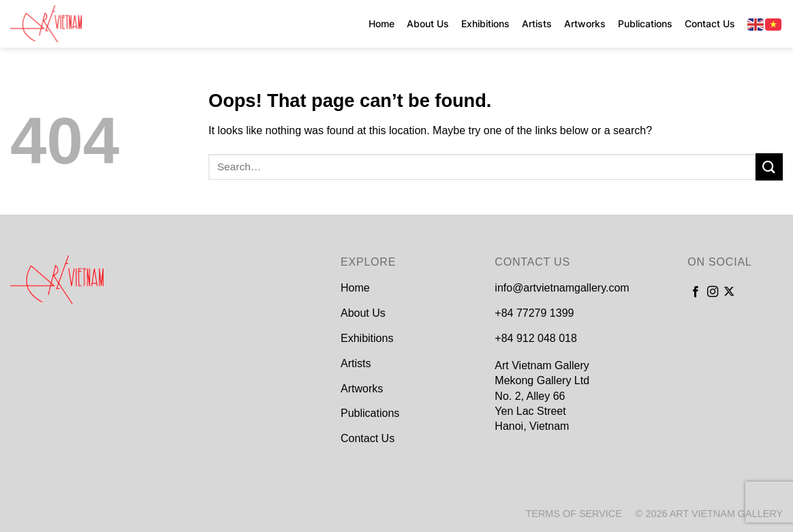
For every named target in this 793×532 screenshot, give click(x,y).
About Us (428, 24)
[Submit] (769, 167)
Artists (537, 24)
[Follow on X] (729, 292)
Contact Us (710, 24)
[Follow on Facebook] (696, 292)
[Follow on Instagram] (713, 292)
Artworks (585, 24)
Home (382, 24)
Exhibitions (485, 24)
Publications (645, 24)
